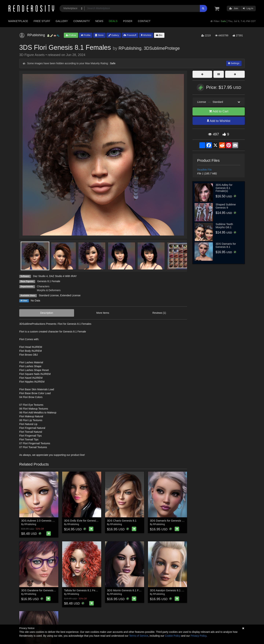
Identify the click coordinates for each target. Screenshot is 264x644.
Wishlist (146, 35)
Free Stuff (42, 21)
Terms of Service (139, 636)
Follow (71, 35)
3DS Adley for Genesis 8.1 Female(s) (224, 188)
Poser (128, 21)
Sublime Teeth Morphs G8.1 (224, 226)
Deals (113, 21)
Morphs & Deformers (49, 290)
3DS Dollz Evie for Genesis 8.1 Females (89, 521)
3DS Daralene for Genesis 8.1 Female (45, 590)
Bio (159, 35)
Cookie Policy (173, 636)
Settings (234, 63)
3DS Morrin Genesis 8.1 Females (127, 590)
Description (47, 313)
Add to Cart (219, 111)
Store (99, 35)
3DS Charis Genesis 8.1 (122, 521)
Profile (86, 35)
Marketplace (18, 21)
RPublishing (130, 48)
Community (82, 21)
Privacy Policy (198, 636)
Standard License (49, 295)
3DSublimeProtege (162, 48)
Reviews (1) (159, 313)
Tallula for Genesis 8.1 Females (83, 590)
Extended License (70, 295)
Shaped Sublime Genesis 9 (226, 206)
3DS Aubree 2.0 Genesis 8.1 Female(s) (45, 521)
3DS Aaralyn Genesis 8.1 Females (171, 590)
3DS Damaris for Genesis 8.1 (168, 521)
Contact (144, 21)
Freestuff (130, 35)
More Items (103, 313)
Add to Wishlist (219, 121)
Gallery (62, 21)
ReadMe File (205, 170)
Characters (43, 286)
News (99, 21)
